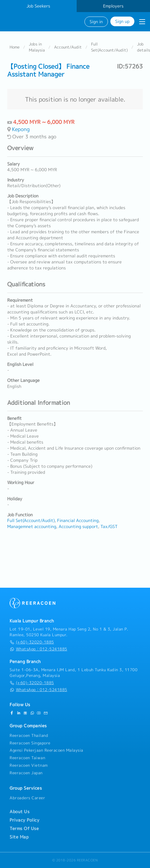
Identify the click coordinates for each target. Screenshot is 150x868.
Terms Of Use (24, 829)
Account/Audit (68, 47)
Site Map (19, 837)
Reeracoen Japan (26, 773)
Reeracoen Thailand (29, 735)
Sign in (96, 22)
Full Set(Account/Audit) (109, 47)
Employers (113, 6)
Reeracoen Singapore (30, 743)
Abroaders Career (27, 798)
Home (15, 47)
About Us (20, 812)
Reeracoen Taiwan (27, 758)
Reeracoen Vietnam (29, 765)
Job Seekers (38, 6)
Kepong (21, 129)
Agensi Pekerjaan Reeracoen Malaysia (46, 750)
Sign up (122, 21)
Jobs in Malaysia (37, 47)
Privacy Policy (24, 820)
